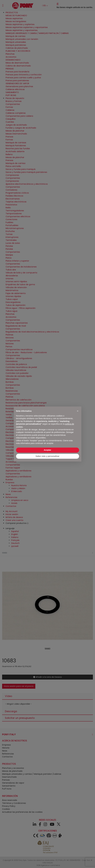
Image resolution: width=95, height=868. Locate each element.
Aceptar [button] (47, 450)
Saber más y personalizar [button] (47, 456)
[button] (78, 411)
